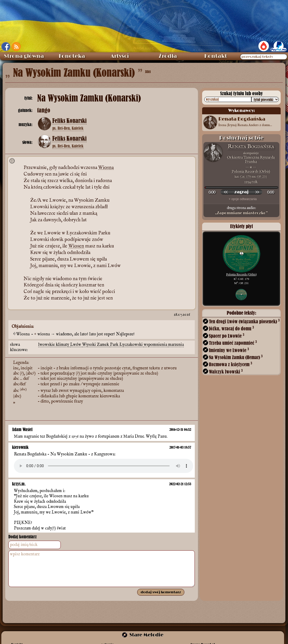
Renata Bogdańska (251, 147)
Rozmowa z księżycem (231, 364)
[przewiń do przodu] (257, 192)
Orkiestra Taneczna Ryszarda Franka (251, 159)
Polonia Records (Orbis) (251, 171)
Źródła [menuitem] (168, 56)
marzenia (176, 345)
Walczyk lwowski (226, 372)
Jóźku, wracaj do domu (231, 328)
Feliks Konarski (70, 121)
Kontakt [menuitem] (216, 56)
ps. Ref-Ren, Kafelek (68, 128)
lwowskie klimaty (54, 345)
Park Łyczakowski (127, 345)
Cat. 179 (245, 177)
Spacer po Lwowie (227, 336)
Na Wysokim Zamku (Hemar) (236, 357)
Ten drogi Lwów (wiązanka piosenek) (244, 321)
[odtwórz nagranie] (241, 192)
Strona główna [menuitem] (24, 56)
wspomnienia (156, 345)
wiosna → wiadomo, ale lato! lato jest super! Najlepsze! (86, 334)
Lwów (76, 345)
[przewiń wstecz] (226, 192)
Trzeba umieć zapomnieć (233, 343)
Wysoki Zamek (96, 345)
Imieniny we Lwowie (229, 350)
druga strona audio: (241, 211)
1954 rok (251, 182)
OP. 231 (262, 177)
